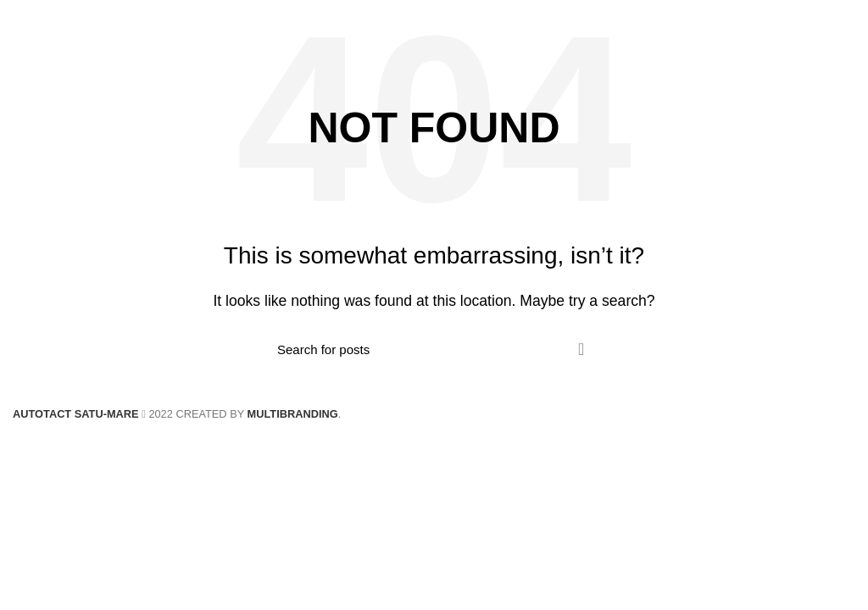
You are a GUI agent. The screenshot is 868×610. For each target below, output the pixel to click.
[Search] (434, 349)
